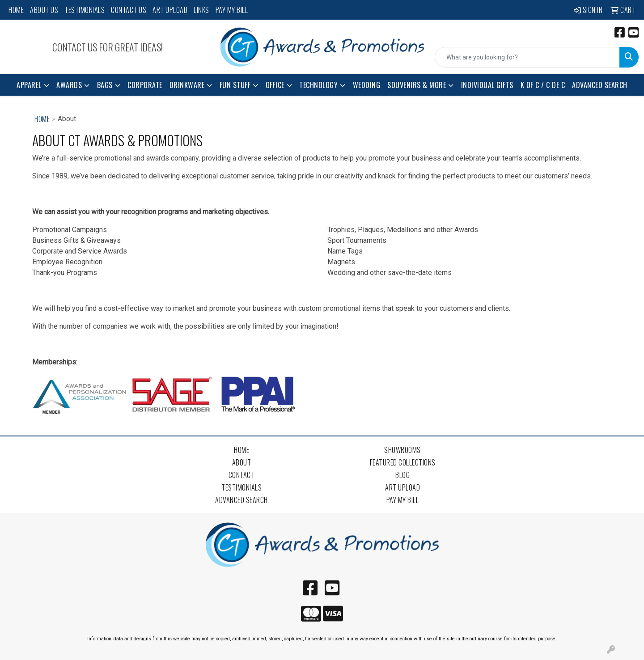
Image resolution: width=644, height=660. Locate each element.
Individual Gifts (487, 85)
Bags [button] (105, 85)
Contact (242, 475)
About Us (44, 10)
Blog (402, 475)
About (242, 462)
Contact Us (129, 10)
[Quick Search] (527, 57)
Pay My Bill (232, 10)
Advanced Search (600, 85)
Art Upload (170, 10)
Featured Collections (403, 462)
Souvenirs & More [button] (417, 85)
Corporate (145, 85)
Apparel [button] (29, 85)
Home (16, 10)
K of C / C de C (543, 85)
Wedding (367, 85)
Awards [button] (69, 85)
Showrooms (402, 450)
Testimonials (85, 10)
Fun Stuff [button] (235, 85)
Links (201, 10)
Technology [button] (318, 85)
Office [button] (275, 85)
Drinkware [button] (187, 85)
